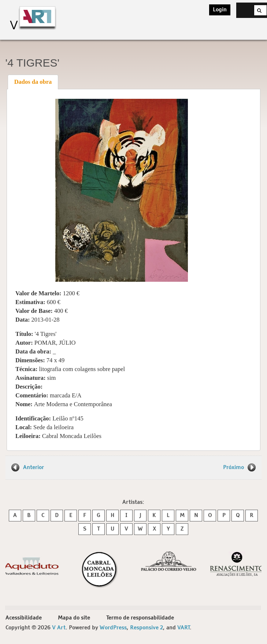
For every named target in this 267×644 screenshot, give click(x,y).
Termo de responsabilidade (140, 618)
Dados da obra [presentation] (33, 82)
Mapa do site (74, 618)
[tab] (33, 82)
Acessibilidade (24, 618)
